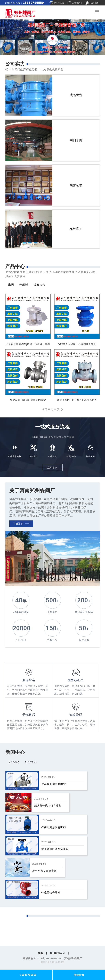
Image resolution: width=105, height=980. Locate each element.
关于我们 (77, 3)
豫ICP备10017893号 (53, 962)
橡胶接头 (39, 285)
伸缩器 (24, 285)
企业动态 (14, 762)
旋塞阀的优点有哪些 (54, 784)
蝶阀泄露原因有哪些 (54, 827)
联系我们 (95, 3)
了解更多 (21, 524)
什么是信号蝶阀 (51, 892)
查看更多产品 (53, 410)
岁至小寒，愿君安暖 (45, 871)
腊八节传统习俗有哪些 (48, 806)
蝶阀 (11, 285)
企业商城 (59, 3)
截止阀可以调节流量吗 (55, 849)
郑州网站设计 (58, 953)
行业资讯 (31, 762)
